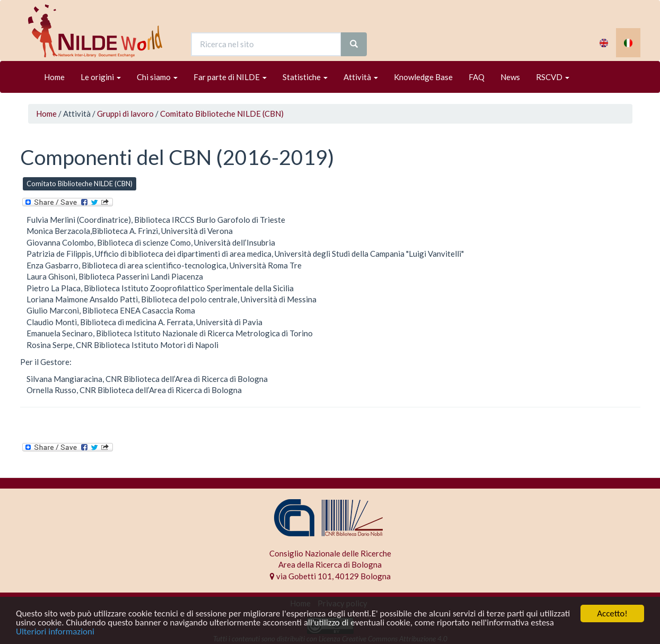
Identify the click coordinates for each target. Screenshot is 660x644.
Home (54, 77)
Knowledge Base (423, 77)
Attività (361, 77)
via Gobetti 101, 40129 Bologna (330, 576)
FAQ (477, 77)
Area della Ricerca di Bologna (330, 564)
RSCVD (553, 77)
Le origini (101, 77)
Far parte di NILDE (230, 77)
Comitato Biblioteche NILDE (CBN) (222, 114)
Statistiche (305, 77)
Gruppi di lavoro (125, 114)
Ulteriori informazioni (55, 632)
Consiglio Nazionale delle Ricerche (330, 553)
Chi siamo (157, 77)
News (510, 77)
